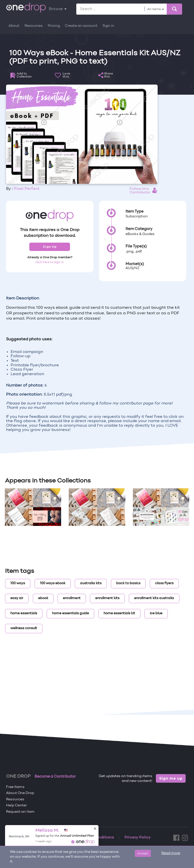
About (14, 26)
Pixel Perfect (27, 189)
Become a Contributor (55, 777)
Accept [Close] (143, 853)
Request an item (20, 812)
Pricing (54, 26)
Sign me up (171, 778)
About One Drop (20, 793)
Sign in (108, 26)
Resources (34, 26)
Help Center (16, 806)
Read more (171, 853)
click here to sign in (50, 262)
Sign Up (50, 247)
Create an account (81, 26)
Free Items (15, 787)
